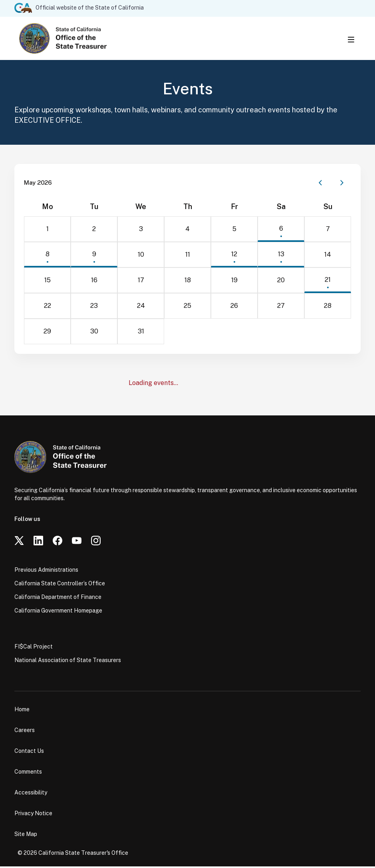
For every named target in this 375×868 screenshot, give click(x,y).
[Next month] (342, 184)
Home (22, 711)
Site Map (26, 836)
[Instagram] (96, 542)
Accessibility (31, 794)
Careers (25, 732)
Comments (28, 773)
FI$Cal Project (34, 648)
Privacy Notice (33, 815)
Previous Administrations (46, 571)
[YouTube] (77, 542)
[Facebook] (58, 542)
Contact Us (29, 752)
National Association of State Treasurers (68, 662)
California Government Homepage (58, 612)
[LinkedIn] (38, 542)
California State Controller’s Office (60, 585)
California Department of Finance (58, 599)
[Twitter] (19, 542)
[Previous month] (320, 184)
